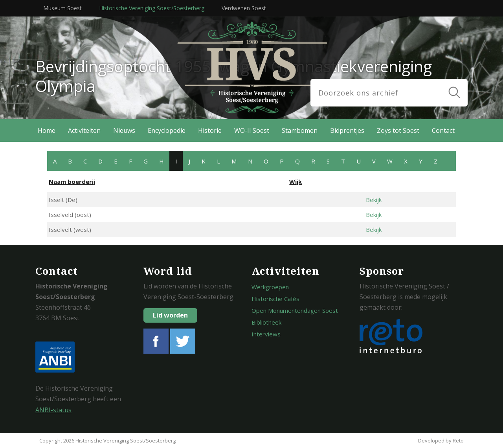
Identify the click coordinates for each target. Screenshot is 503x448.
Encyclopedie (167, 130)
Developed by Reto (441, 441)
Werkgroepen (270, 287)
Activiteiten (84, 130)
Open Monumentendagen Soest (295, 310)
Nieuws (124, 130)
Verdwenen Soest (244, 8)
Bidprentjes (347, 130)
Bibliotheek (266, 322)
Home (47, 130)
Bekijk (374, 200)
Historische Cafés (275, 299)
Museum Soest (62, 8)
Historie (210, 130)
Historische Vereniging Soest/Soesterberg (152, 8)
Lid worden (170, 315)
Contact (443, 130)
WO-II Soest (252, 130)
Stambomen (300, 130)
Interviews (266, 334)
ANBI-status (53, 410)
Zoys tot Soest (398, 130)
